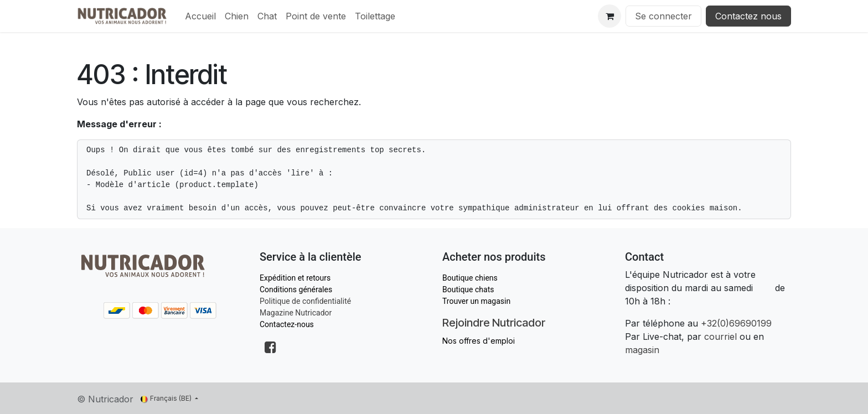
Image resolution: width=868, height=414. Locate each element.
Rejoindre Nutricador (494, 323)
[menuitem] (200, 16)
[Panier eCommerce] (609, 16)
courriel (720, 337)
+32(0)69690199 (736, 323)
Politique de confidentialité (305, 301)
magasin (642, 350)
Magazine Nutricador (296, 313)
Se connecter (663, 16)
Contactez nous (748, 16)
